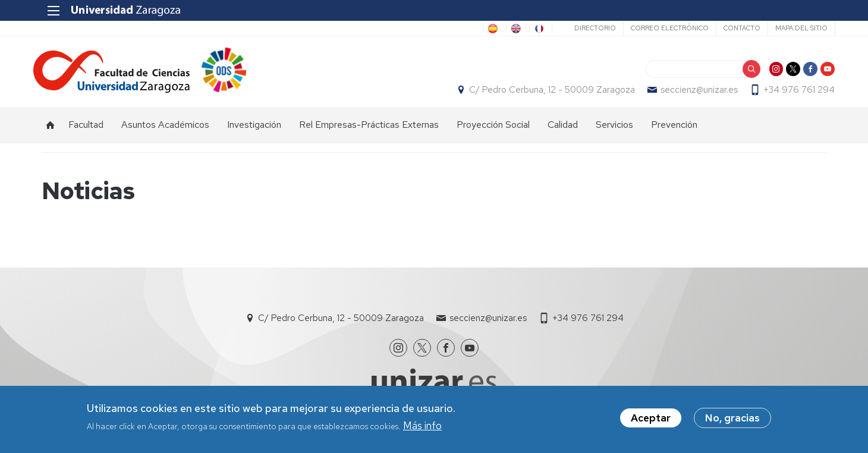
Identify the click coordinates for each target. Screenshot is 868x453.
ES (469, 29)
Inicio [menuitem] (51, 131)
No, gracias (732, 418)
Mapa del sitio (792, 28)
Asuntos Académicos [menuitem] (165, 131)
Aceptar (651, 418)
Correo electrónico (661, 28)
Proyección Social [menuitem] (493, 131)
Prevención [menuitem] (674, 131)
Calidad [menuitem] (563, 131)
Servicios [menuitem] (614, 131)
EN (501, 29)
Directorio (586, 28)
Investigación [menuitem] (254, 131)
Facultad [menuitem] (86, 131)
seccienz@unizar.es (691, 93)
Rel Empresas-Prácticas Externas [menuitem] (369, 131)
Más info (422, 426)
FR (534, 29)
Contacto (733, 28)
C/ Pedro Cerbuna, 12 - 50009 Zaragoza (544, 93)
